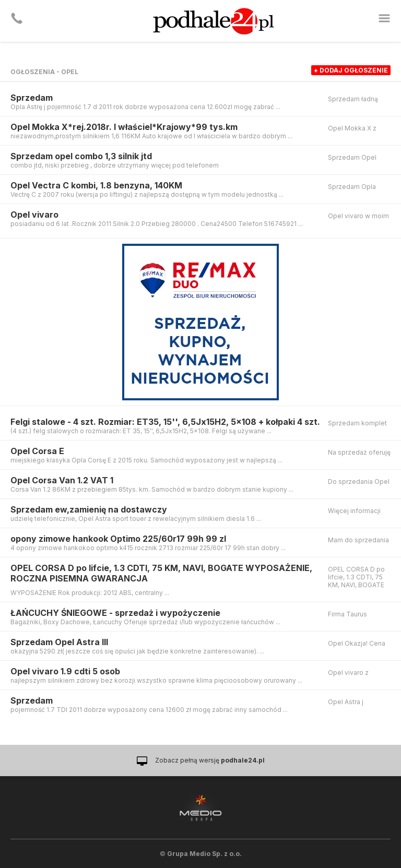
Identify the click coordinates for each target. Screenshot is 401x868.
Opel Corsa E (37, 451)
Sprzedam (32, 98)
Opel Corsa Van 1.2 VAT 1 (62, 480)
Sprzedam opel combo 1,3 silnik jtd (81, 156)
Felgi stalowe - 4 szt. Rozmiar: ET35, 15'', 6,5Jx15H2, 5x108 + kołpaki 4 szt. (165, 422)
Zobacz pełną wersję (210, 760)
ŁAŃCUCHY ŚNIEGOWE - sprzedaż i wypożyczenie (115, 613)
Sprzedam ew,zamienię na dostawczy (89, 509)
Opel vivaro (34, 215)
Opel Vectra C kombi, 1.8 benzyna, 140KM (96, 185)
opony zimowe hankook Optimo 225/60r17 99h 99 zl (118, 539)
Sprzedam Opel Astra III (59, 642)
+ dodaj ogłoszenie (351, 70)
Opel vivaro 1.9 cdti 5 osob (65, 671)
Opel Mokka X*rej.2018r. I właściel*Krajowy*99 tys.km (124, 127)
